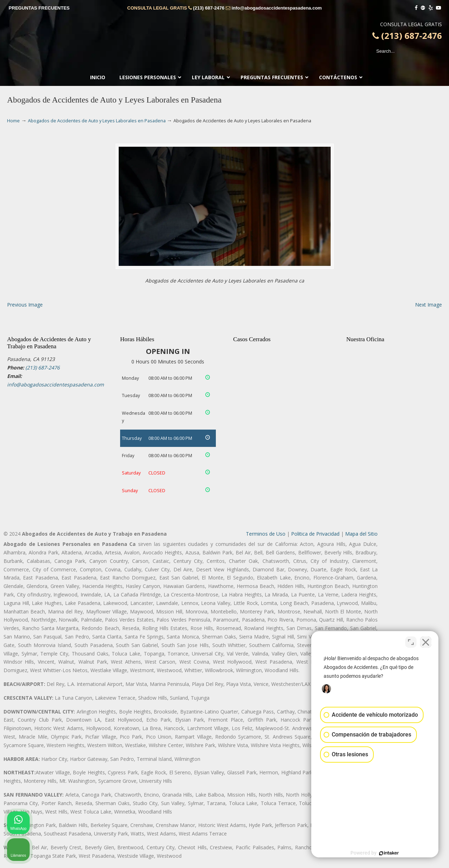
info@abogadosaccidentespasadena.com (276, 8)
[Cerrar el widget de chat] (426, 642)
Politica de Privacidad (315, 534)
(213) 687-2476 (209, 8)
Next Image (429, 305)
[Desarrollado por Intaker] (389, 853)
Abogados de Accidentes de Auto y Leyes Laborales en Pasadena (97, 121)
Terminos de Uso (266, 534)
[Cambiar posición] (411, 642)
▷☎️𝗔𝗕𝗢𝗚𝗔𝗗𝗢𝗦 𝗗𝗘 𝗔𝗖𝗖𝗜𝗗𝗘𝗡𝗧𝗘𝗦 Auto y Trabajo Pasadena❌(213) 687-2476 (225, 44)
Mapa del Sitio (361, 534)
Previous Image (25, 305)
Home (13, 121)
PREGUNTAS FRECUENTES (39, 8)
